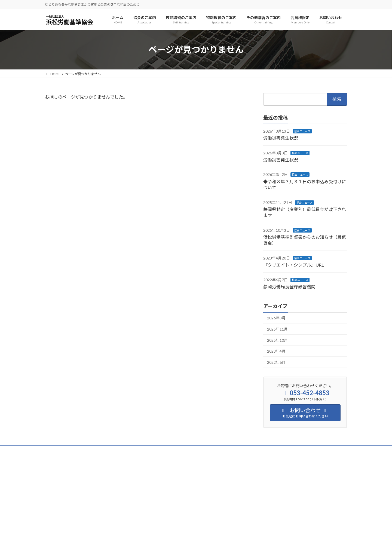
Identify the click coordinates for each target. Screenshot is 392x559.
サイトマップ (103, 450)
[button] (93, 533)
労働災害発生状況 (281, 138)
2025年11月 (277, 329)
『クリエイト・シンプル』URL (293, 265)
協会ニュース (302, 131)
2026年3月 (276, 318)
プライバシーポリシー (66, 450)
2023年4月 (276, 351)
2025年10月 (277, 340)
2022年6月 (276, 362)
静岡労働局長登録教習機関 (289, 287)
